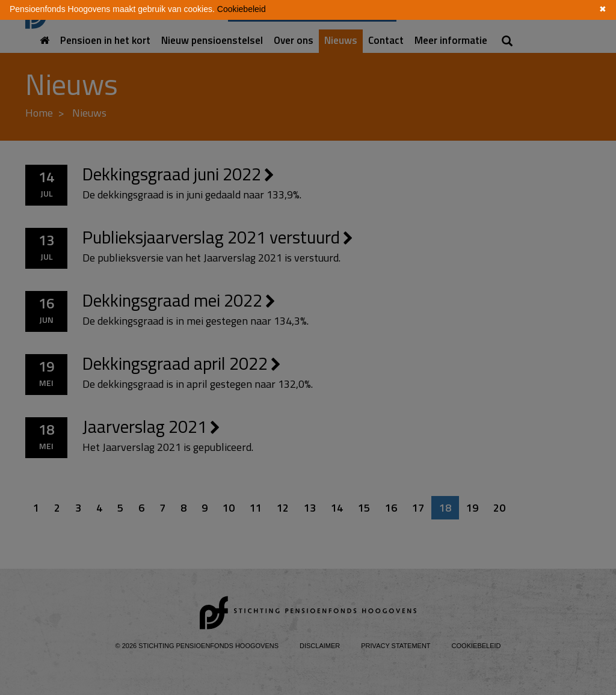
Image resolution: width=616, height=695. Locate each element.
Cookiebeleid (242, 9)
